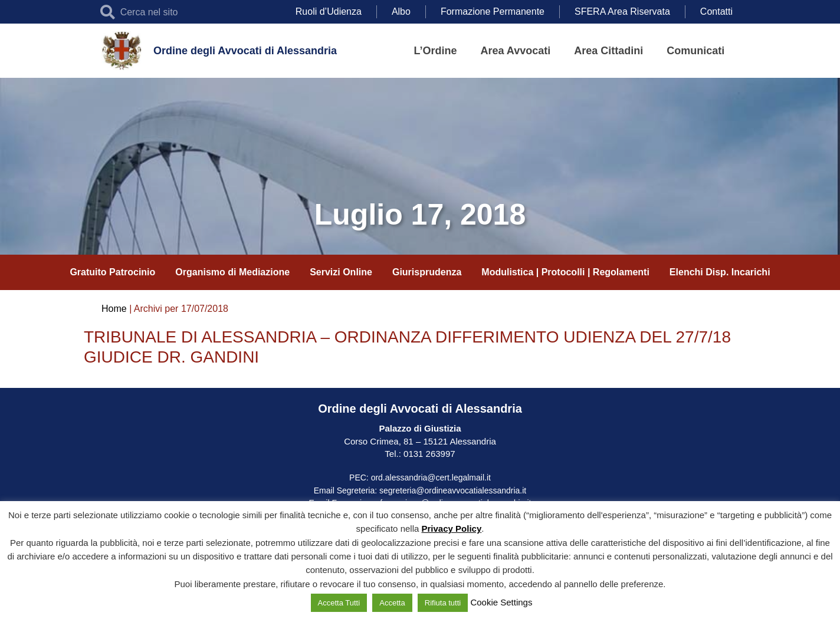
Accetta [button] (392, 603)
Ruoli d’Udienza (329, 11)
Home (114, 309)
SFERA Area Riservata (622, 11)
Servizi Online (341, 272)
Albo (401, 11)
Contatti (716, 11)
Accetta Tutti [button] (339, 603)
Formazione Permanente (493, 11)
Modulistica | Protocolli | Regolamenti (565, 272)
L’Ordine (436, 51)
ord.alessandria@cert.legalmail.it (431, 478)
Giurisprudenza (427, 272)
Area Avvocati (516, 51)
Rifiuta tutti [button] (443, 603)
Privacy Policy (452, 529)
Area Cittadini (608, 51)
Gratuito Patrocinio (112, 272)
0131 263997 (428, 454)
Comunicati (695, 51)
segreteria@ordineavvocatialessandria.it (453, 490)
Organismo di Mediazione (232, 272)
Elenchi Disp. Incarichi (720, 272)
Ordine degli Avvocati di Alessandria (245, 51)
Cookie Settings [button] (501, 602)
